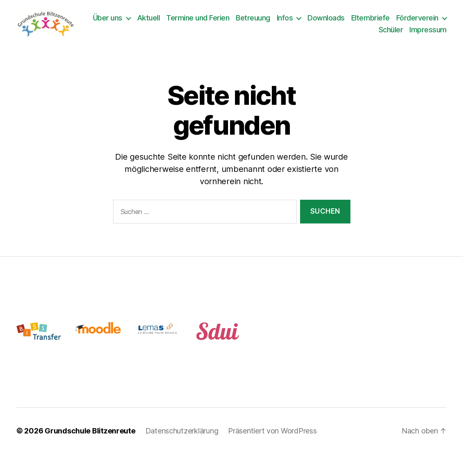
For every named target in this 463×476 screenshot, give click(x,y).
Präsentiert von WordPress (272, 436)
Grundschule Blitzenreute (90, 436)
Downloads (383, 20)
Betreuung (310, 20)
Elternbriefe (427, 20)
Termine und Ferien (255, 20)
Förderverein (343, 32)
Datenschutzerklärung (182, 436)
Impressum (428, 32)
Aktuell (206, 20)
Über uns (165, 20)
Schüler (391, 32)
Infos (342, 20)
